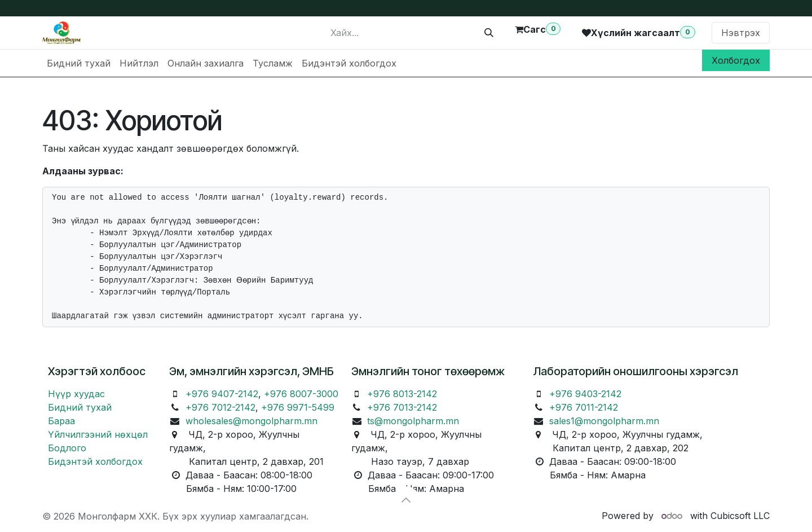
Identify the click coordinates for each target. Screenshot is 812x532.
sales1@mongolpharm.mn (604, 421)
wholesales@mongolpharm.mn (251, 421)
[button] (406, 500)
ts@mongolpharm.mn (413, 421)
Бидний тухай (80, 407)
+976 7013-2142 (402, 407)
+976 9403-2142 (585, 394)
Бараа (61, 421)
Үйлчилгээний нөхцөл (98, 434)
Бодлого (67, 448)
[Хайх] (489, 33)
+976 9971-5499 (298, 407)
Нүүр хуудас (76, 394)
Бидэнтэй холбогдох (95, 461)
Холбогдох (736, 60)
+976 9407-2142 (222, 394)
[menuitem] (79, 63)
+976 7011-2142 (584, 407)
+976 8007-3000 (301, 394)
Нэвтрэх (741, 33)
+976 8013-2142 (402, 394)
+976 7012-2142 (220, 407)
